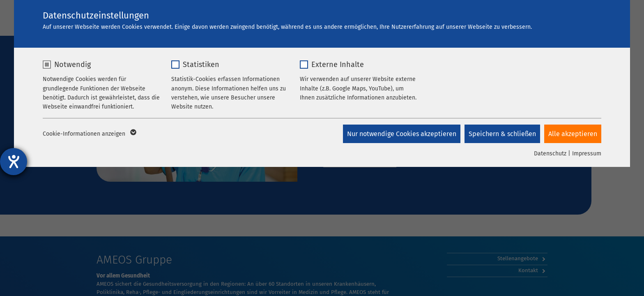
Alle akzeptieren (573, 134)
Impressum (587, 154)
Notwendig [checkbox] (72, 65)
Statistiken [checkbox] (201, 65)
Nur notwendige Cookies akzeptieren (402, 134)
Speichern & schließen (502, 134)
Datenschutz (550, 154)
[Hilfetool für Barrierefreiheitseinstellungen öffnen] (14, 162)
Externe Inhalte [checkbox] (338, 65)
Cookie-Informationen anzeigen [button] (89, 134)
